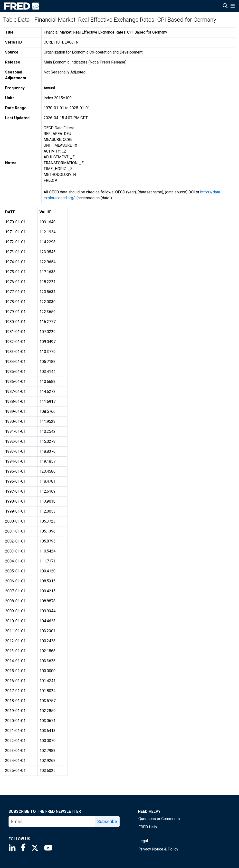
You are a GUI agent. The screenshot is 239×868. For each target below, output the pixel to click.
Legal (143, 841)
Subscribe (107, 821)
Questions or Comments (159, 819)
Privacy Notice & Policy (158, 849)
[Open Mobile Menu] (233, 6)
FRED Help (148, 827)
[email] (52, 822)
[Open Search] (225, 6)
